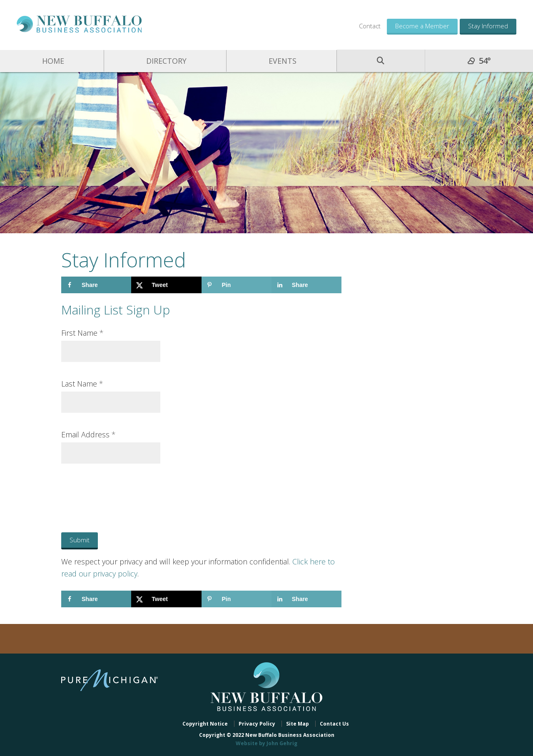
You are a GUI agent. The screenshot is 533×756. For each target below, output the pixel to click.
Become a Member (422, 26)
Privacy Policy (257, 724)
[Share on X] (166, 285)
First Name (82, 333)
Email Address (88, 434)
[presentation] (114, 490)
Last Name (82, 384)
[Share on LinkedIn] (306, 285)
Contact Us (334, 724)
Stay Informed (488, 26)
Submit (80, 540)
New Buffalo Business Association (79, 24)
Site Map (298, 724)
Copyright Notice (205, 724)
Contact (370, 26)
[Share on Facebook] (96, 285)
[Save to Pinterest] (237, 285)
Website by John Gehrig (266, 743)
